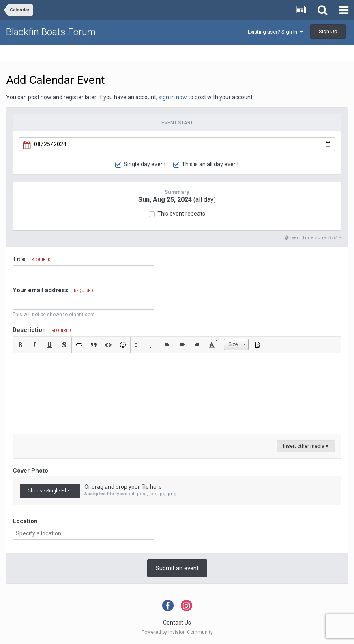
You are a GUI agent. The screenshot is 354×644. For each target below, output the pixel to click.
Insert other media (306, 446)
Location (25, 521)
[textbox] (177, 394)
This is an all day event (210, 164)
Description (42, 330)
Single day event (145, 164)
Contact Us (177, 623)
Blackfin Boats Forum (51, 32)
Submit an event (177, 568)
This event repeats (181, 214)
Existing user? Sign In (275, 32)
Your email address (53, 290)
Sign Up (328, 31)
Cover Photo (30, 471)
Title (32, 259)
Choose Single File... (50, 491)
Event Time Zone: (313, 238)
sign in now (173, 97)
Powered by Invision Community (177, 632)
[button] (20, 345)
